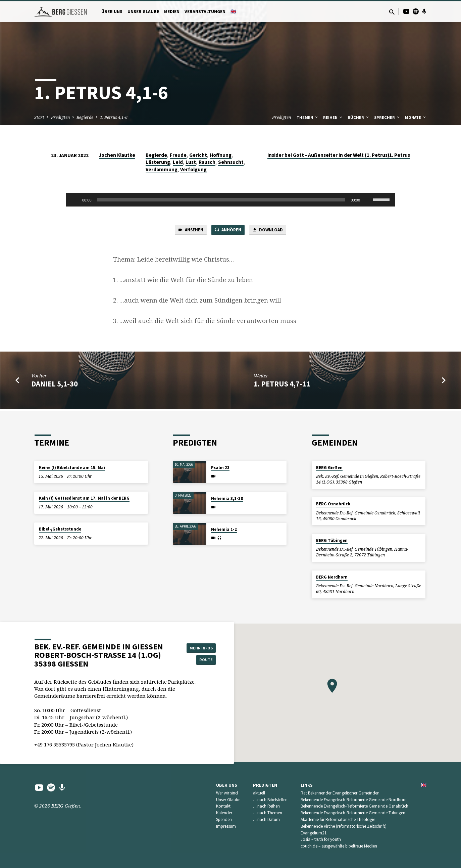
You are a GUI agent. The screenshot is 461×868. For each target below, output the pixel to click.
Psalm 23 (220, 468)
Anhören (228, 231)
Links (307, 785)
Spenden (224, 819)
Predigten (60, 117)
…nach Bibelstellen (270, 800)
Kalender (224, 813)
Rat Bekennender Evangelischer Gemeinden (340, 793)
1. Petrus (400, 155)
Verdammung (162, 169)
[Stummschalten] (367, 200)
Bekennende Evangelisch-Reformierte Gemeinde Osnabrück (354, 806)
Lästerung (158, 162)
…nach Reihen (266, 806)
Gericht (198, 155)
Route (199, 660)
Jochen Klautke (117, 155)
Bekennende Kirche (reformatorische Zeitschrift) (344, 826)
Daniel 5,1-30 (55, 385)
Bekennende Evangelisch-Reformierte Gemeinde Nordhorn (354, 800)
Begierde (85, 117)
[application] (230, 200)
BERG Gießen (329, 468)
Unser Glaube (143, 12)
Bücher (359, 117)
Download (272, 231)
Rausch (207, 162)
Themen (308, 117)
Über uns (112, 12)
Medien (172, 12)
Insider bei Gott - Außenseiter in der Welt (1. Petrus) (328, 155)
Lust (191, 162)
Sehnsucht (231, 162)
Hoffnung (221, 155)
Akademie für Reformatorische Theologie (338, 819)
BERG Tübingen (332, 540)
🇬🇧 (233, 12)
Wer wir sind (227, 793)
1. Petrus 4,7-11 (282, 385)
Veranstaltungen (205, 12)
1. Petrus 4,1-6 (114, 117)
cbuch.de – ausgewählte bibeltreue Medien (339, 846)
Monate (416, 117)
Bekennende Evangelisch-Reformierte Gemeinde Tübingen (353, 813)
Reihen (333, 117)
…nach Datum (266, 819)
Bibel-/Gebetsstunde (60, 529)
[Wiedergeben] (75, 200)
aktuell (259, 793)
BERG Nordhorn (332, 577)
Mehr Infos (199, 647)
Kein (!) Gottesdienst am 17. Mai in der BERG (84, 498)
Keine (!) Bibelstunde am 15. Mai (72, 468)
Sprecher (387, 117)
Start (39, 117)
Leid (178, 162)
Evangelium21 (314, 833)
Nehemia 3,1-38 (227, 498)
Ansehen (187, 231)
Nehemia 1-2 (224, 529)
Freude (178, 155)
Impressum (226, 826)
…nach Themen (268, 813)
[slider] (221, 200)
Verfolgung (193, 169)
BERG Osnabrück (333, 504)
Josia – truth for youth (321, 839)
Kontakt (223, 806)
